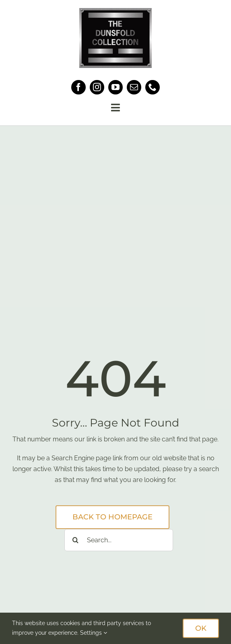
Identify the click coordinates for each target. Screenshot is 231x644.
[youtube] (115, 87)
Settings (94, 633)
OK (201, 628)
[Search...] (119, 540)
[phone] (153, 87)
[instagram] (97, 87)
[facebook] (78, 87)
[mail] (134, 87)
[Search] (75, 540)
